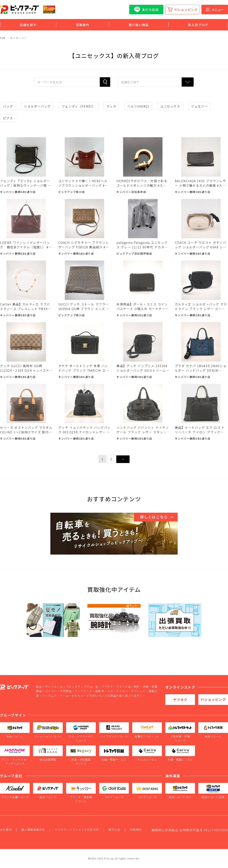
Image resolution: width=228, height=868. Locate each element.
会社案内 (6, 830)
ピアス (8, 118)
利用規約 (136, 830)
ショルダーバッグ (37, 106)
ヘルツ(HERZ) (138, 106)
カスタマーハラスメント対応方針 (77, 830)
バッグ (8, 106)
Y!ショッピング (186, 10)
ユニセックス (170, 106)
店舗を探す (28, 25)
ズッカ (111, 106)
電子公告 (114, 830)
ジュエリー (199, 106)
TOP (3, 38)
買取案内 (83, 25)
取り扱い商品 (139, 25)
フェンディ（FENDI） (79, 106)
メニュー (215, 10)
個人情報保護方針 (33, 830)
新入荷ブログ (198, 25)
